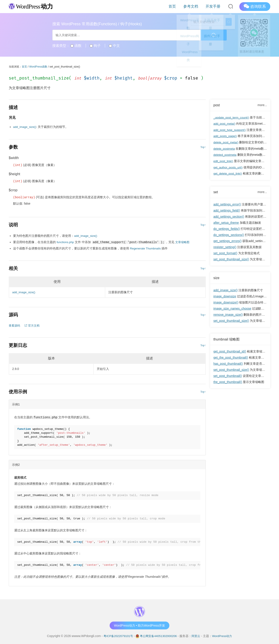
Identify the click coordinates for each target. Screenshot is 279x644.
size (217, 277)
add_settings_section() (229, 216)
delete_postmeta (225, 148)
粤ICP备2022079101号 (116, 635)
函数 (76, 46)
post (217, 105)
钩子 (95, 46)
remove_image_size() (228, 314)
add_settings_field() (227, 210)
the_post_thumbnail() (228, 381)
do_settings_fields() (227, 228)
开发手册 (215, 6)
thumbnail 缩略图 (227, 338)
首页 (182, 6)
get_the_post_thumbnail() (231, 357)
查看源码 (15, 325)
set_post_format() (225, 252)
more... (262, 105)
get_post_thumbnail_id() (230, 351)
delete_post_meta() (227, 142)
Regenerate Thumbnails (146, 248)
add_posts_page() (226, 136)
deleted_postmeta (225, 154)
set (216, 191)
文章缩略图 (184, 242)
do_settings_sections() (229, 234)
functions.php (66, 242)
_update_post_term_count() (232, 118)
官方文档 (33, 325)
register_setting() (225, 246)
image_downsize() (226, 302)
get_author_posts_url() (229, 166)
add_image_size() (225, 289)
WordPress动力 (224, 635)
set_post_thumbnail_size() (231, 258)
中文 (114, 46)
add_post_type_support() (230, 130)
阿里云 (197, 635)
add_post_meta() (225, 124)
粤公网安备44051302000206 (158, 635)
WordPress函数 (38, 67)
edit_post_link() (224, 160)
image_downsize (225, 295)
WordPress (33, 6)
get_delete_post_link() (228, 173)
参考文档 (197, 6)
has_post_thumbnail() (228, 363)
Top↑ (203, 147)
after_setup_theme (226, 222)
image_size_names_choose (232, 308)
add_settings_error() (227, 203)
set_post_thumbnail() (228, 375)
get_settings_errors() (227, 240)
